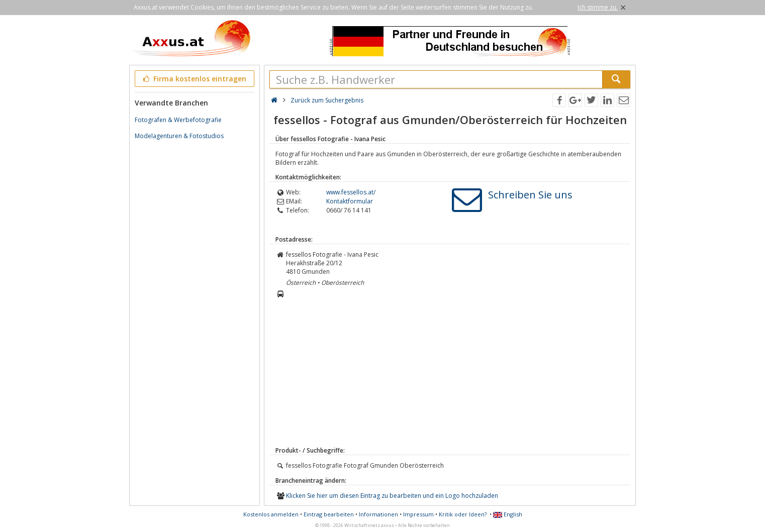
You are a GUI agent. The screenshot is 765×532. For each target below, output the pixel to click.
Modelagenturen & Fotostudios (179, 136)
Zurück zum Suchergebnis (327, 100)
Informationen (378, 514)
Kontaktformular (350, 201)
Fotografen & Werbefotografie (178, 120)
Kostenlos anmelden (271, 514)
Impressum (418, 514)
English (508, 514)
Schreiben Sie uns (530, 195)
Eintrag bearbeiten (329, 514)
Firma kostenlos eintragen (194, 79)
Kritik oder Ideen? (463, 514)
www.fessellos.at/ (351, 192)
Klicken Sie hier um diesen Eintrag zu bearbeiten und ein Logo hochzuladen (392, 496)
